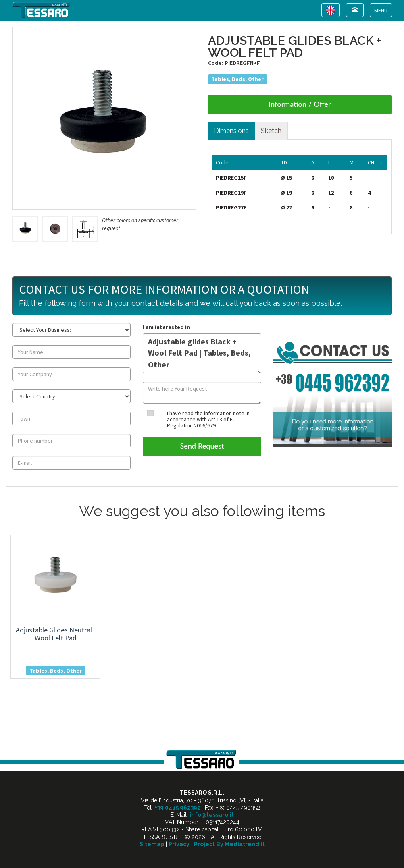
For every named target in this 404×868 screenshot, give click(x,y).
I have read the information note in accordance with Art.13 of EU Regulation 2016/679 (208, 419)
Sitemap (152, 844)
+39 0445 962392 (178, 808)
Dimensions (231, 131)
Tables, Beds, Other (237, 79)
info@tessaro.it (212, 815)
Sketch (271, 131)
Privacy (179, 844)
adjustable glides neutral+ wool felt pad (56, 634)
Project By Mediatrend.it (229, 844)
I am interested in (166, 327)
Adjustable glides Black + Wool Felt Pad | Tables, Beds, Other (202, 353)
